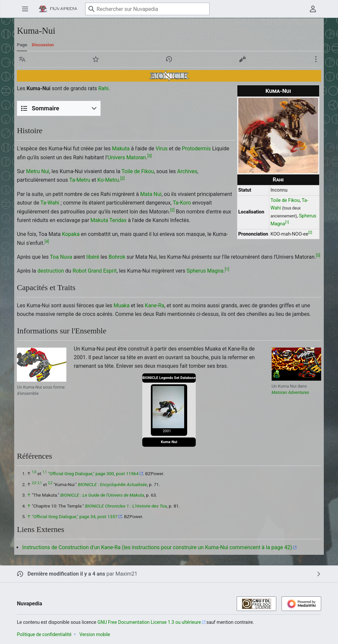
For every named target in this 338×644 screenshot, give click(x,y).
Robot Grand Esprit (95, 271)
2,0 (34, 483)
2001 (167, 431)
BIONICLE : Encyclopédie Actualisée (112, 484)
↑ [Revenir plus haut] (29, 495)
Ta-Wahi (50, 203)
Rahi (278, 180)
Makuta (121, 149)
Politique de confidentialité (44, 634)
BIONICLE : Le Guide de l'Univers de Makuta (102, 495)
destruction (51, 271)
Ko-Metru (108, 180)
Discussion (43, 45)
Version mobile (95, 634)
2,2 (50, 483)
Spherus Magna (205, 271)
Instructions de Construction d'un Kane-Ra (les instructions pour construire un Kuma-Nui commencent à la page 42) (157, 547)
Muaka (121, 305)
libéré (93, 257)
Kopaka (71, 234)
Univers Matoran (127, 157)
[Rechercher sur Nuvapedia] (147, 9)
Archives (187, 171)
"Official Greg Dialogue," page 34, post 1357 (75, 516)
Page (22, 45)
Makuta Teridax (108, 220)
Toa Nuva (61, 257)
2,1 (39, 483)
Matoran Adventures (290, 392)
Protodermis (196, 149)
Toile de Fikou (285, 200)
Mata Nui (151, 194)
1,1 (44, 472)
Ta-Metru (80, 180)
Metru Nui (38, 171)
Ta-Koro (182, 203)
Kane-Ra (155, 305)
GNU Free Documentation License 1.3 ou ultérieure (149, 622)
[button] (22, 59)
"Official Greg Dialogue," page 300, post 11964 (93, 474)
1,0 (34, 472)
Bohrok (117, 257)
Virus (162, 149)
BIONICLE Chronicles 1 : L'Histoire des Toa (126, 506)
